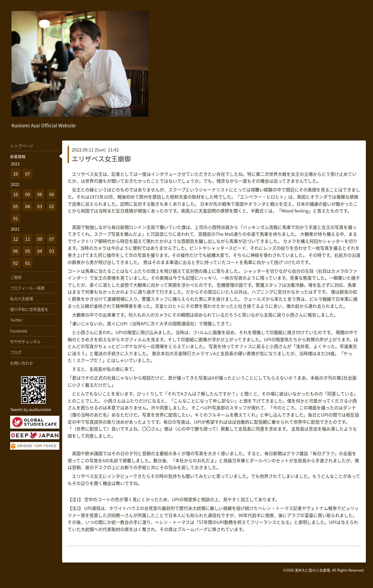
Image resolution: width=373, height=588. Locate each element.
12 (16, 239)
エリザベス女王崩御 (101, 159)
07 (28, 174)
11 (28, 239)
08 (40, 194)
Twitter (16, 320)
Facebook (19, 331)
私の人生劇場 (22, 299)
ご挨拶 (16, 277)
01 (16, 218)
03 (40, 206)
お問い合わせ (22, 363)
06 (52, 194)
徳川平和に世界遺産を (29, 309)
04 (28, 206)
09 (28, 194)
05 (16, 206)
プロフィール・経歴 (27, 288)
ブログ (16, 352)
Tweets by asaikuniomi (31, 409)
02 (52, 206)
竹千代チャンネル (25, 342)
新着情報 (18, 156)
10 (16, 174)
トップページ (22, 146)
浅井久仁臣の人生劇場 (312, 570)
